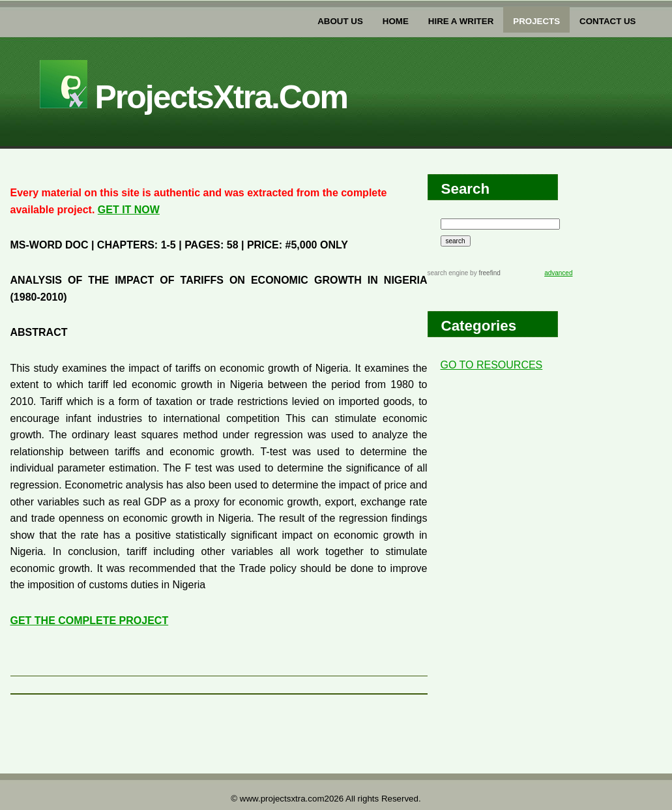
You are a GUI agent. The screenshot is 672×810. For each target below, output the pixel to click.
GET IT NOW (129, 210)
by (484, 273)
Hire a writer (461, 21)
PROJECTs (536, 21)
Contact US (607, 21)
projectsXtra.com (194, 97)
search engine (448, 273)
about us (340, 21)
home (396, 21)
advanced (558, 273)
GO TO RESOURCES (492, 365)
